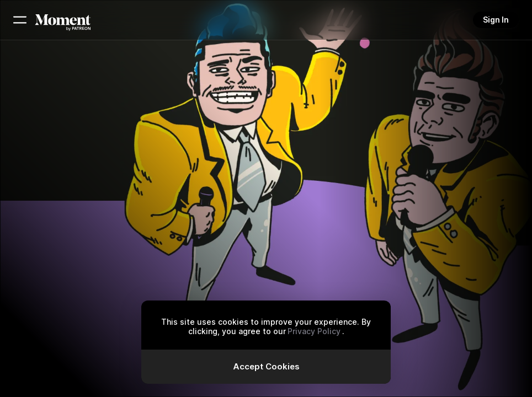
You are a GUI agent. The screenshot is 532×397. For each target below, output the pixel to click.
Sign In (496, 20)
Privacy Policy (314, 331)
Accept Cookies (266, 366)
